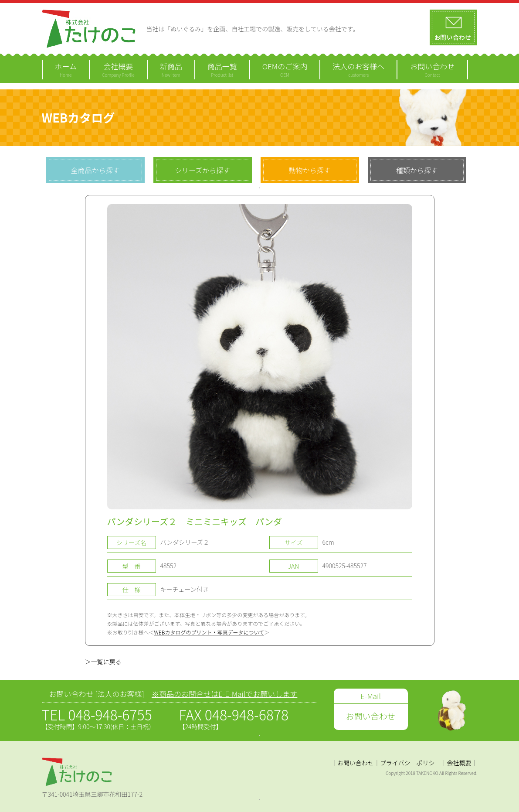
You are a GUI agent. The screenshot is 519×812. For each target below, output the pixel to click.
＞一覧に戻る (103, 662)
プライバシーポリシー (410, 763)
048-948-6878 (247, 714)
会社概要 (459, 763)
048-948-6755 (110, 714)
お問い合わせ (356, 763)
